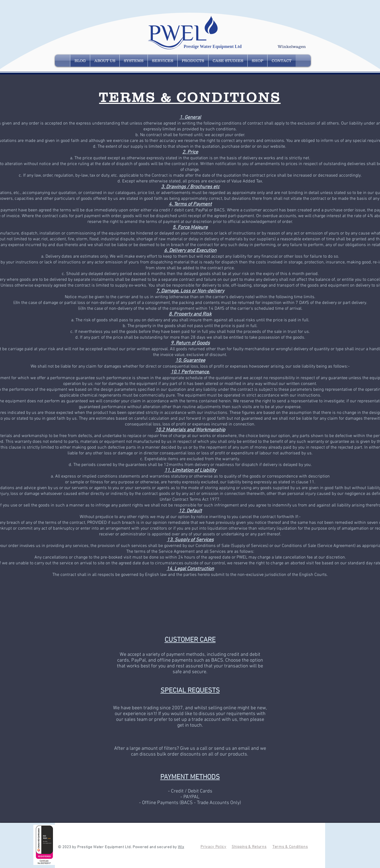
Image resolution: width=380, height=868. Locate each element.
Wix (181, 847)
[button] (294, 47)
